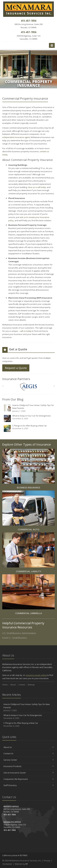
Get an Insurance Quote (28, 773)
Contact (22, 685)
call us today (26, 331)
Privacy (47, 861)
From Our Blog (13, 399)
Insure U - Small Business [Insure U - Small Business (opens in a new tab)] (15, 638)
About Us (28, 747)
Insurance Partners (16, 379)
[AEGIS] (28, 387)
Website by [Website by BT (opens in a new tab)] (21, 864)
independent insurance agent (16, 137)
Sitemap (31, 685)
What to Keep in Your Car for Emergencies (29, 418)
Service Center (28, 760)
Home (5, 685)
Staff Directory (28, 785)
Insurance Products (28, 766)
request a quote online (36, 675)
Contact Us (28, 753)
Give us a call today (37, 187)
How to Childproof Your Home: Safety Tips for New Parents (29, 408)
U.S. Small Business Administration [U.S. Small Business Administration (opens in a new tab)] (19, 633)
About (13, 685)
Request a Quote (16, 368)
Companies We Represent (28, 779)
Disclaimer (7, 864)
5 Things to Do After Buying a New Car (29, 428)
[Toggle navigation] (52, 45)
